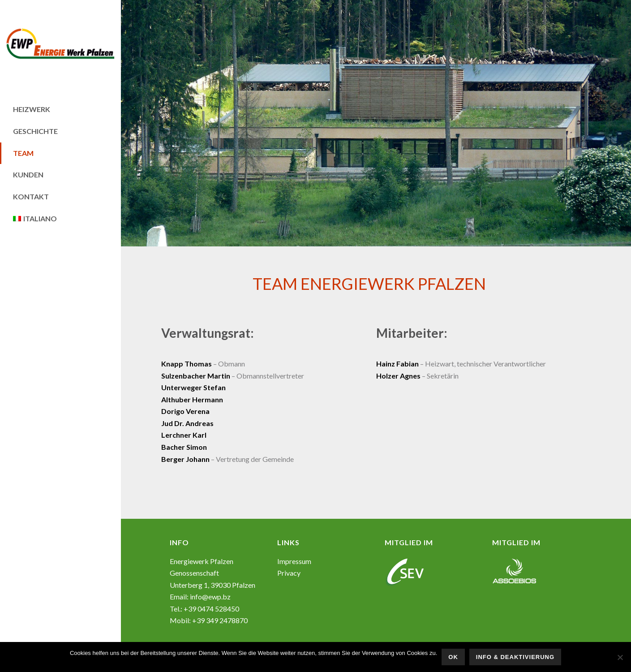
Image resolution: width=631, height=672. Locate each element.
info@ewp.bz (210, 597)
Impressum (294, 561)
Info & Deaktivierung (515, 657)
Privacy (289, 573)
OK (453, 657)
